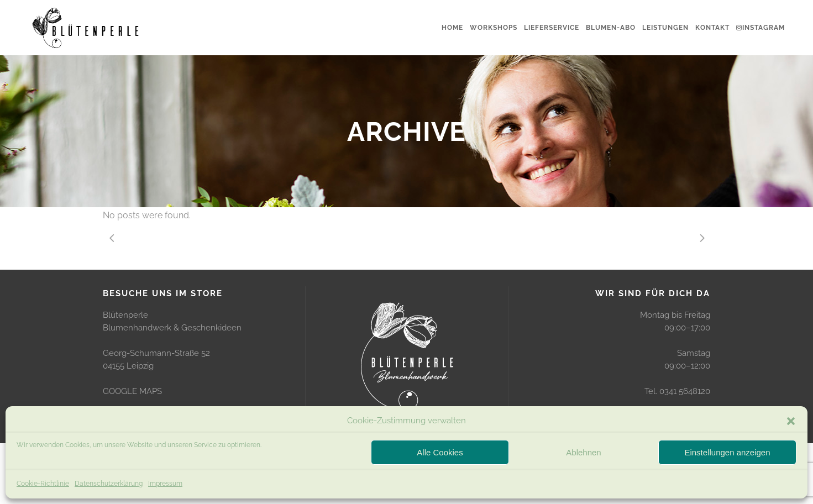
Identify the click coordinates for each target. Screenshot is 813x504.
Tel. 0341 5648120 (677, 391)
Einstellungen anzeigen (727, 452)
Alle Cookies (440, 452)
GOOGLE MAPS (132, 391)
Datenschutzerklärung (109, 484)
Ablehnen (583, 452)
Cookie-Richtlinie (43, 484)
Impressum (165, 484)
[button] (791, 421)
